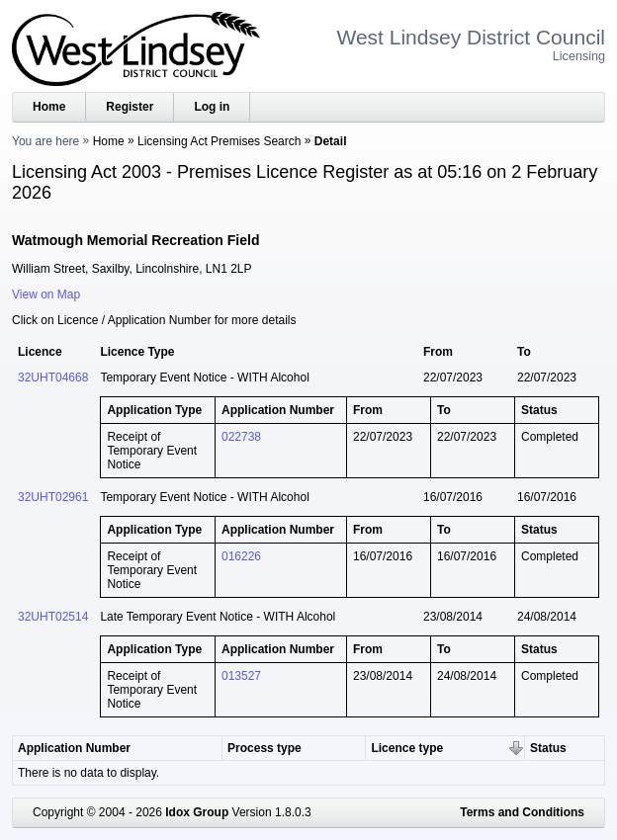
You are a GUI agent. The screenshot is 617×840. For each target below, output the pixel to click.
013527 (241, 676)
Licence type (407, 748)
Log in (212, 107)
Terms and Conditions (522, 812)
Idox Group (197, 812)
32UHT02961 (53, 497)
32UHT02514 (53, 617)
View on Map (46, 294)
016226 (241, 556)
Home (49, 107)
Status (548, 748)
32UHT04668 (53, 378)
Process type (264, 748)
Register (130, 107)
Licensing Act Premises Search (219, 141)
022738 (241, 437)
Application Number (74, 748)
